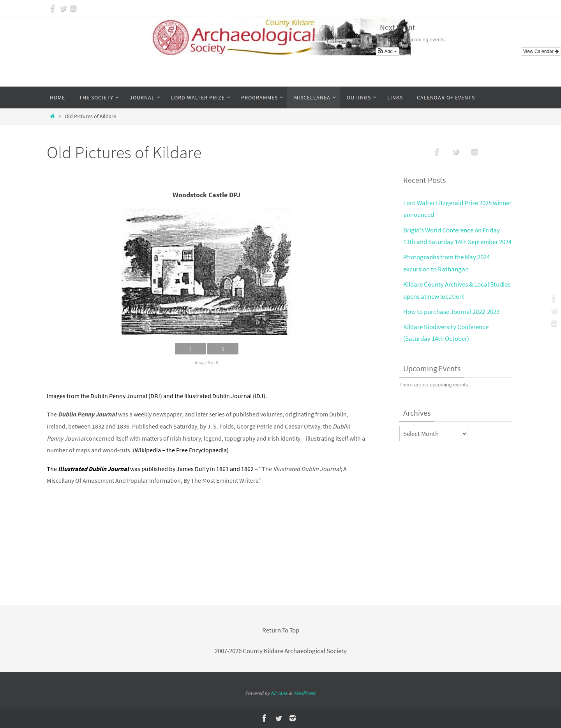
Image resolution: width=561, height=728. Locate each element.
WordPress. (305, 693)
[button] (388, 51)
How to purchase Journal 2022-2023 (451, 312)
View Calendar (541, 51)
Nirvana (279, 693)
